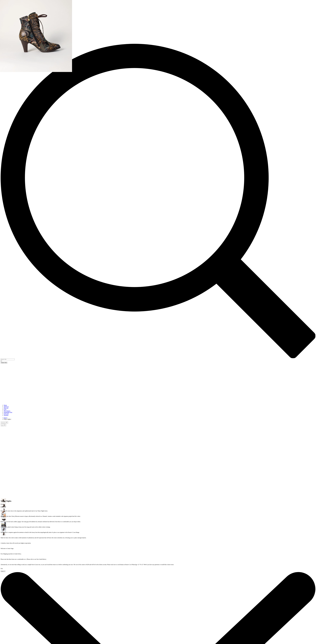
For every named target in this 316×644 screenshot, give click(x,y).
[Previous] (4, 423)
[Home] (5, 418)
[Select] (3, 571)
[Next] (3, 425)
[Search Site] (8, 359)
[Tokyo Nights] (7, 419)
